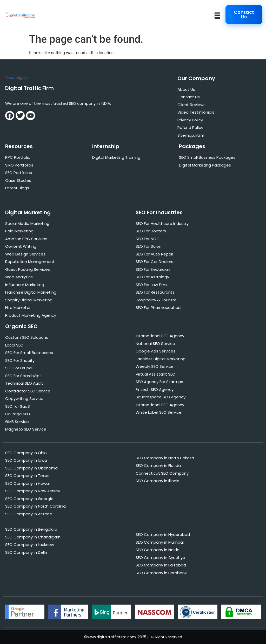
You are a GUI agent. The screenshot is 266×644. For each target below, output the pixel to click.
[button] (217, 15)
